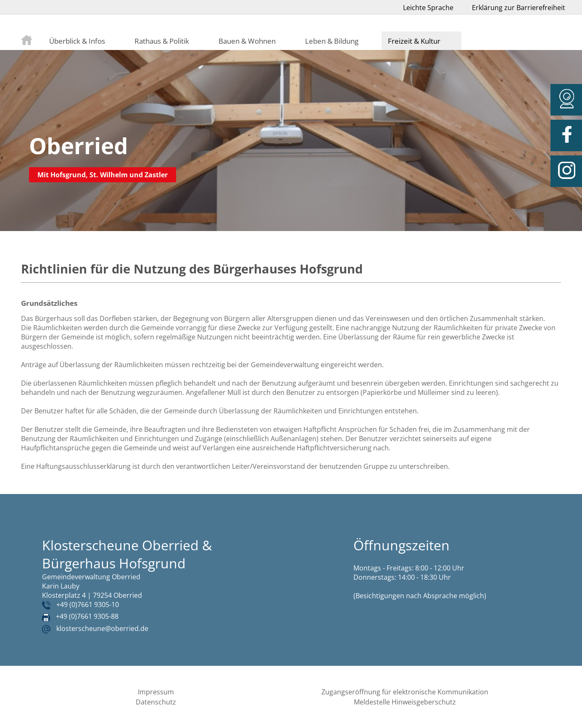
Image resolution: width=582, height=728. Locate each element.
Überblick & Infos (77, 41)
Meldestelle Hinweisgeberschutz (405, 702)
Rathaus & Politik (162, 41)
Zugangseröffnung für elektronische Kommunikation (405, 692)
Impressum (156, 692)
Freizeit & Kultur (414, 41)
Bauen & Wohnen (247, 41)
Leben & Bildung (332, 41)
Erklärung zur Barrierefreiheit (519, 8)
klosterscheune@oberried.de (102, 628)
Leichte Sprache (428, 8)
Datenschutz (156, 702)
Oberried (79, 146)
